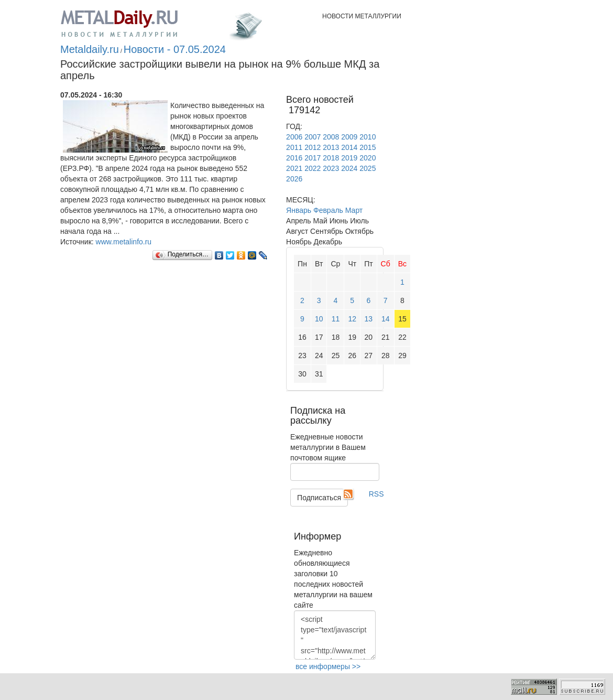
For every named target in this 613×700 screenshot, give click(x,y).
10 (319, 319)
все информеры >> (328, 666)
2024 (349, 168)
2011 (294, 147)
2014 (349, 147)
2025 (368, 168)
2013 (331, 147)
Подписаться (319, 498)
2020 (368, 158)
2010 (368, 137)
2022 (313, 168)
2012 (313, 147)
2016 (294, 158)
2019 (349, 158)
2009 (349, 137)
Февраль (328, 210)
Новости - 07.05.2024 (175, 49)
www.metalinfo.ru (124, 242)
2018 (331, 158)
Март (354, 210)
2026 (294, 179)
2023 (331, 168)
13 (369, 319)
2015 (368, 147)
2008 (331, 137)
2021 (294, 168)
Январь (299, 210)
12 (352, 319)
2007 (313, 137)
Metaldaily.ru (90, 49)
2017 (313, 158)
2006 (294, 137)
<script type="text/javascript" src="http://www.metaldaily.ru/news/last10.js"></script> (335, 635)
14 (386, 319)
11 (336, 319)
